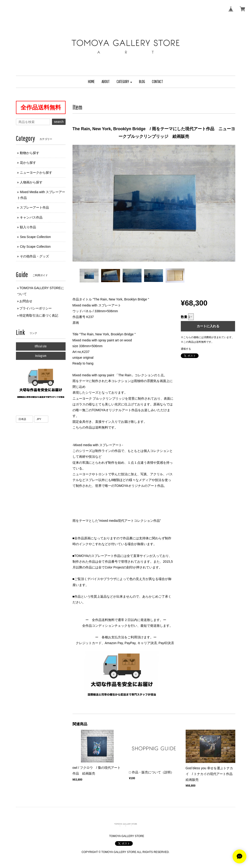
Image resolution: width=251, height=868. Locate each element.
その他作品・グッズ (34, 256)
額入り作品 (28, 227)
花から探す (28, 163)
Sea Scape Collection (35, 237)
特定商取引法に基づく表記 (39, 315)
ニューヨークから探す (36, 173)
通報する (186, 349)
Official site (41, 346)
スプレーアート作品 (34, 207)
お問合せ (26, 301)
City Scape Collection (35, 247)
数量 (184, 317)
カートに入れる (208, 326)
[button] (124, 82)
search (59, 122)
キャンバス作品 (31, 217)
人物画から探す (31, 182)
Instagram (41, 356)
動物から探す (30, 153)
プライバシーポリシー (36, 308)
